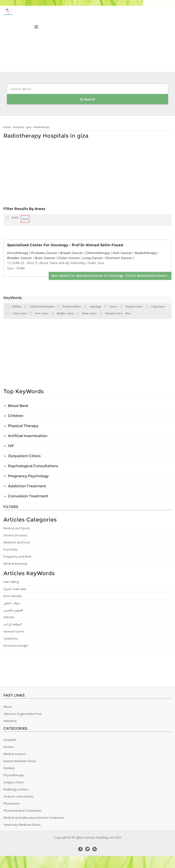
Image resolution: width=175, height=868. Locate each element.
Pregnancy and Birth (17, 556)
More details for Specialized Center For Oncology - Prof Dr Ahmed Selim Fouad (110, 276)
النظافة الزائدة (13, 624)
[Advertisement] (70, 174)
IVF (11, 446)
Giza (10, 268)
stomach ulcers (14, 631)
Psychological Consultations (33, 466)
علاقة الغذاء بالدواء (15, 589)
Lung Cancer (93, 258)
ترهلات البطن (12, 603)
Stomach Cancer (119, 258)
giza (29, 127)
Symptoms (11, 638)
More (128, 313)
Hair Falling (11, 582)
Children (16, 416)
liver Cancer (122, 253)
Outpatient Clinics (24, 456)
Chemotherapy (98, 253)
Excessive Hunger (16, 645)
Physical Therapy (23, 426)
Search (87, 99)
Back (25, 219)
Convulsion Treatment (28, 496)
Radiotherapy (42, 127)
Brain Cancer (45, 258)
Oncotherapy (18, 253)
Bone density (13, 596)
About (8, 707)
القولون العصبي (13, 610)
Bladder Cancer (20, 258)
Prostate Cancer (44, 253)
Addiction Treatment (27, 486)
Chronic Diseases (16, 535)
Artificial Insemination (28, 436)
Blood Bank (18, 406)
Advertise (10, 721)
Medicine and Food (17, 542)
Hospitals (19, 127)
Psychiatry (11, 549)
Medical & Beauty (15, 564)
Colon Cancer (69, 258)
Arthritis (9, 617)
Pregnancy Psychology (28, 476)
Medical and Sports (17, 528)
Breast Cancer (72, 253)
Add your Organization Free (23, 714)
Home (7, 127)
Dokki (21, 268)
